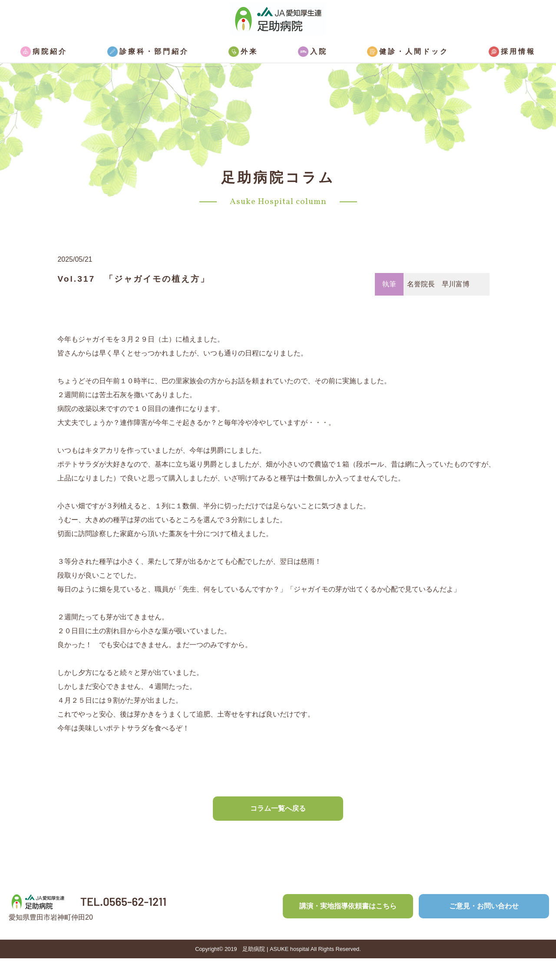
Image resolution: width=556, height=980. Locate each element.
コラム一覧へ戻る (278, 808)
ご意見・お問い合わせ (484, 906)
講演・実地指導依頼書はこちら (348, 906)
